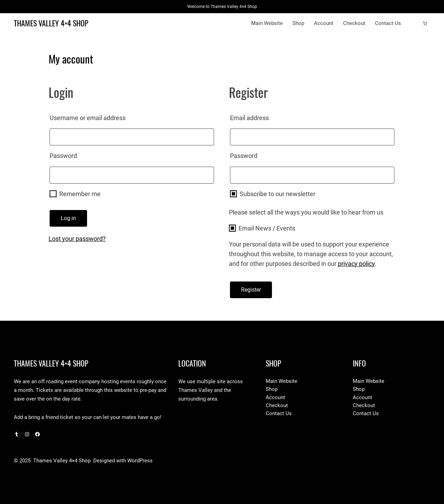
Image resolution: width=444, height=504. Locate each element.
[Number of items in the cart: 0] (425, 23)
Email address (264, 117)
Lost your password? (77, 239)
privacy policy (356, 264)
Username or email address (102, 117)
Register (251, 290)
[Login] (414, 23)
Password (78, 154)
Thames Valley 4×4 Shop (51, 23)
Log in (68, 218)
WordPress (140, 461)
